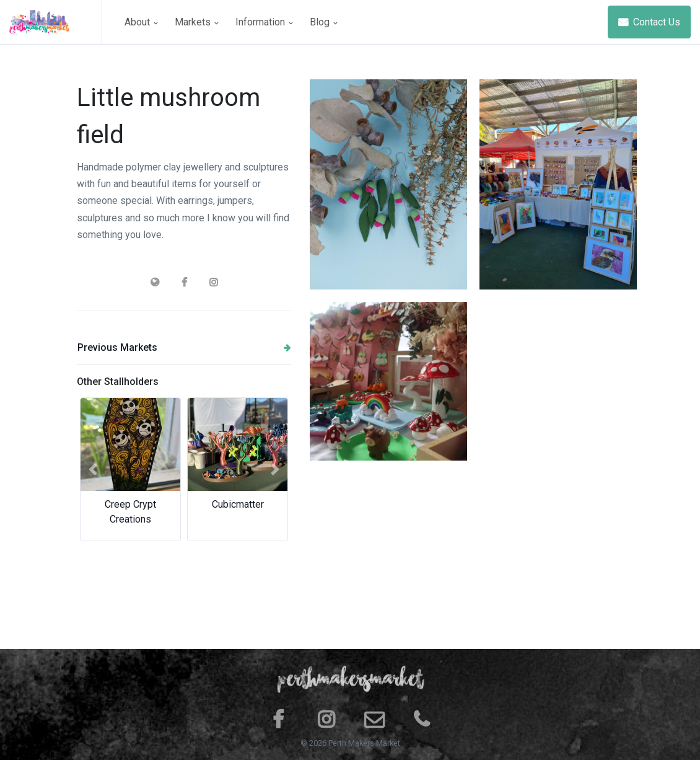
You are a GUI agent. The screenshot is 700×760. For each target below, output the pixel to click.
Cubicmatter (238, 504)
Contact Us (649, 22)
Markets (196, 22)
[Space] (56, 22)
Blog (323, 22)
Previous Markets (184, 347)
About (141, 22)
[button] (93, 469)
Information (264, 22)
